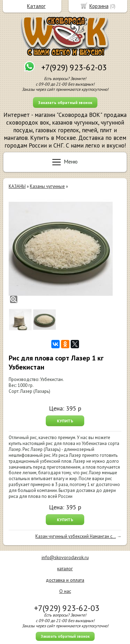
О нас (65, 591)
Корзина (99, 6)
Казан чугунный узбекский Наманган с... (76, 536)
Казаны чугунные (47, 186)
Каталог (36, 6)
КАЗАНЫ (17, 186)
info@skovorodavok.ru (65, 557)
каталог (65, 569)
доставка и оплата (65, 580)
